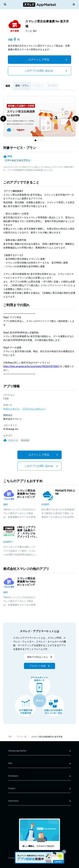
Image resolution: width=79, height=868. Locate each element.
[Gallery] (39, 119)
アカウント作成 (40, 666)
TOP (10, 737)
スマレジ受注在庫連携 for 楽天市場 (47, 737)
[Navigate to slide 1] (35, 140)
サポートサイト (12, 409)
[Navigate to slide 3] (41, 140)
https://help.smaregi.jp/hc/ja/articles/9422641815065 (31, 366)
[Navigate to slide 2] (38, 140)
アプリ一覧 (22, 737)
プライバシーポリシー (34, 409)
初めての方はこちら (40, 657)
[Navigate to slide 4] (43, 140)
